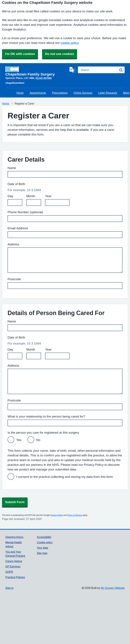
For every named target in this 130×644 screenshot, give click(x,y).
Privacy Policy (56, 515)
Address (13, 244)
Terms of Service (75, 515)
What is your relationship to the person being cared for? (46, 416)
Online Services (83, 93)
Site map (42, 553)
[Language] (72, 70)
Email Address (18, 228)
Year (48, 196)
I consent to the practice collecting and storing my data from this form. (65, 477)
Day (10, 196)
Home (20, 93)
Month (31, 196)
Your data (42, 548)
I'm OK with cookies (20, 54)
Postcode (14, 279)
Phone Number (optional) (25, 212)
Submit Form (15, 502)
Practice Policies (15, 577)
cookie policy (69, 43)
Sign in (9, 588)
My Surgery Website (113, 588)
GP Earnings (13, 566)
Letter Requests (108, 93)
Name (12, 168)
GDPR (9, 572)
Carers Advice (14, 561)
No (38, 440)
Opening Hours (14, 537)
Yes (19, 440)
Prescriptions (60, 93)
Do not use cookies (60, 54)
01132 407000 (44, 78)
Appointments (38, 93)
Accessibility (44, 537)
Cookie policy (45, 542)
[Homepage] (37, 71)
